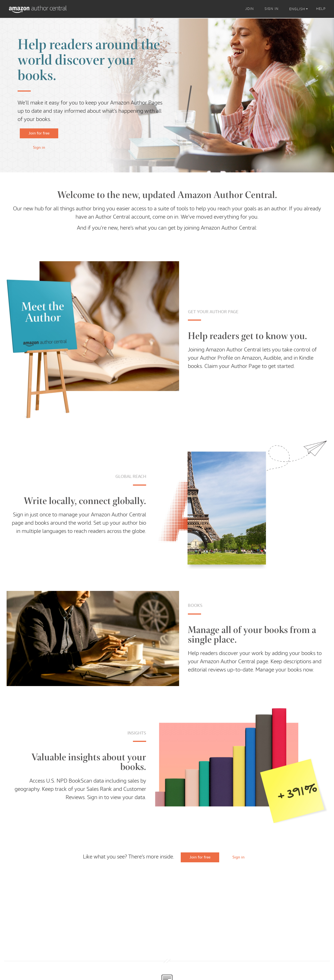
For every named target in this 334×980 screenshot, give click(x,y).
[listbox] (299, 9)
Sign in (39, 147)
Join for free (39, 133)
